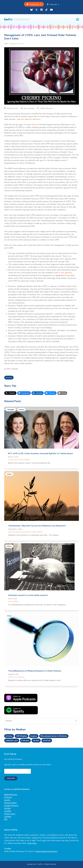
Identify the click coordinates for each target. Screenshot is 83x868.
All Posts (11, 460)
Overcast (8, 798)
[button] (77, 20)
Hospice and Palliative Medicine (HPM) (20, 532)
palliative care (12, 741)
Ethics (10, 602)
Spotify (7, 800)
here (23, 119)
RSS (6, 820)
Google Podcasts (11, 806)
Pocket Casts (10, 814)
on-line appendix (65, 273)
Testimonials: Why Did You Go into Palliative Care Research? (37, 526)
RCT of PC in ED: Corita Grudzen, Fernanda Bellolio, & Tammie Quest (41, 454)
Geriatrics (11, 677)
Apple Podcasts (11, 795)
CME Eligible (11, 410)
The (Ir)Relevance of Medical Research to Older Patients (35, 671)
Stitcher (8, 809)
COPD (42, 109)
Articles (9, 378)
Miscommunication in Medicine (54, 736)
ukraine (37, 741)
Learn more (32, 844)
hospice (34, 736)
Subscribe (53, 5)
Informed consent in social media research (28, 595)
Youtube (8, 817)
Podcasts (21, 410)
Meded (34, 532)
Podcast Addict (11, 803)
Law (16, 677)
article (34, 125)
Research (49, 109)
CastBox (8, 811)
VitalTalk (48, 741)
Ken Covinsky (29, 109)
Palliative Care (19, 460)
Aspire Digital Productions (47, 852)
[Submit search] (76, 721)
